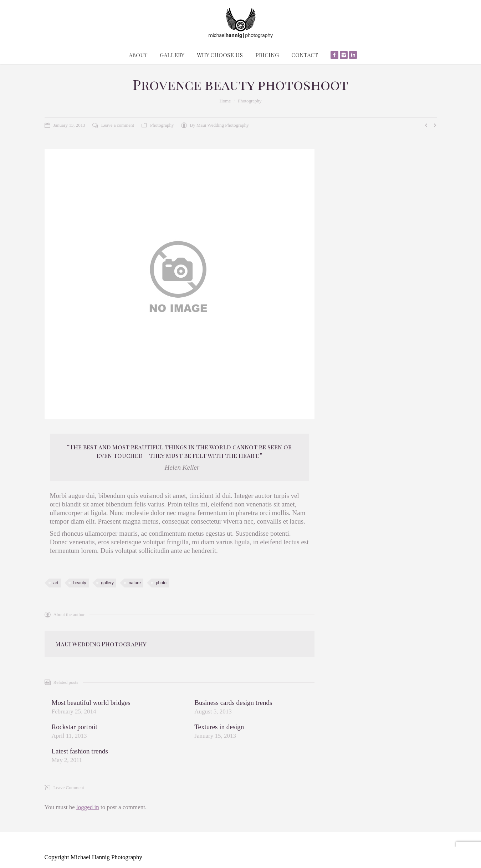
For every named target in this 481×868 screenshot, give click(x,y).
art (56, 583)
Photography (250, 101)
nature (135, 583)
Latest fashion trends (80, 751)
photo (161, 583)
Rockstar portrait (75, 727)
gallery (108, 583)
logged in (88, 807)
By (219, 125)
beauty (80, 583)
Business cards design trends (233, 703)
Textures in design (219, 727)
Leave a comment (118, 125)
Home (225, 101)
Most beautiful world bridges (91, 703)
